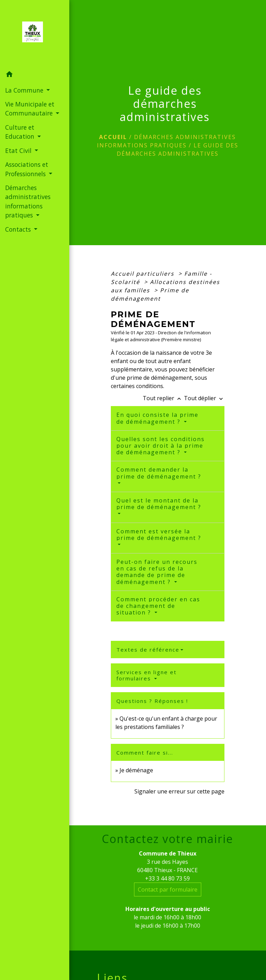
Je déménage (136, 770)
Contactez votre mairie (167, 839)
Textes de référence (148, 650)
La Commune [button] (25, 90)
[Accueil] (35, 34)
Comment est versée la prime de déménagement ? (159, 535)
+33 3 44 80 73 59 (167, 878)
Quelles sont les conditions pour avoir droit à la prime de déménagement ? (161, 446)
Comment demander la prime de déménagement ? (159, 473)
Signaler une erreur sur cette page (179, 791)
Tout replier (163, 398)
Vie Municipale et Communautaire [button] (30, 109)
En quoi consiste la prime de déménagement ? (157, 418)
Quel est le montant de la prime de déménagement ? (159, 504)
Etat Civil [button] (19, 151)
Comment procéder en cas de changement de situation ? (158, 606)
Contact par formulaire (168, 889)
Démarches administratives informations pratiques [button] (28, 201)
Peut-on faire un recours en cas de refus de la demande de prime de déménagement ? (157, 572)
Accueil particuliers (144, 274)
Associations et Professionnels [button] (27, 169)
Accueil (113, 137)
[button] (35, 75)
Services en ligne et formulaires (147, 675)
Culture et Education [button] (21, 132)
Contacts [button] (19, 229)
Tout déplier (204, 398)
